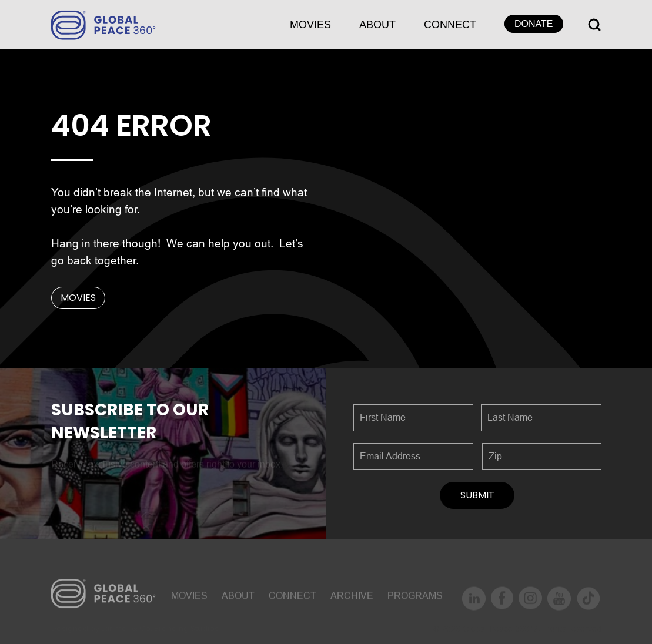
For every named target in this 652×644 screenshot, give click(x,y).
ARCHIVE (352, 598)
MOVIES (310, 25)
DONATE (534, 24)
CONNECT (450, 25)
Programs (415, 598)
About (377, 25)
